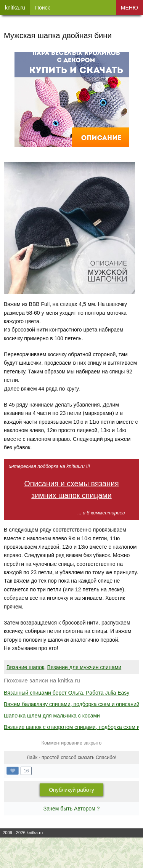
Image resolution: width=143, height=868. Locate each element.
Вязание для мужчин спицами (84, 667)
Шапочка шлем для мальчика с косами (52, 716)
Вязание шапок (25, 667)
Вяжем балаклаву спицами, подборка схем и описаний (72, 704)
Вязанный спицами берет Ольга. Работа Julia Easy (67, 693)
